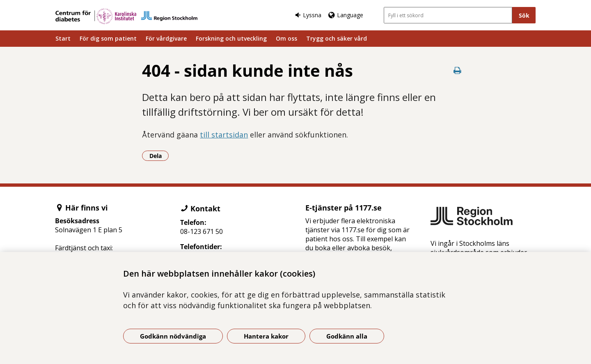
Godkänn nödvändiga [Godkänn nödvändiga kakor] (173, 336)
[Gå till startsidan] (126, 16)
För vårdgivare (166, 38)
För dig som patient (108, 38)
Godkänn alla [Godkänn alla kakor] (347, 336)
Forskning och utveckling (231, 38)
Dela (159, 156)
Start (63, 38)
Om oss (286, 38)
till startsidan (224, 135)
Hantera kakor (266, 336)
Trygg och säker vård (337, 38)
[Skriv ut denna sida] (458, 70)
